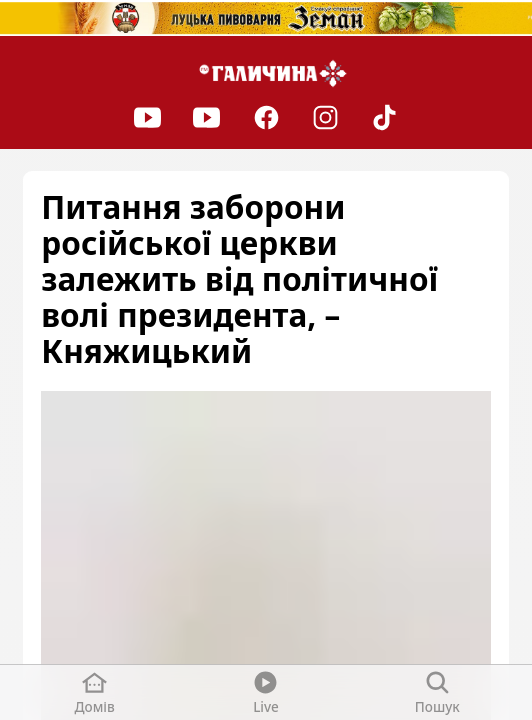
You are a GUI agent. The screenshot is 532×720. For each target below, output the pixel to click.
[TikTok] (385, 117)
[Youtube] (147, 117)
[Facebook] (266, 117)
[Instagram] (325, 117)
